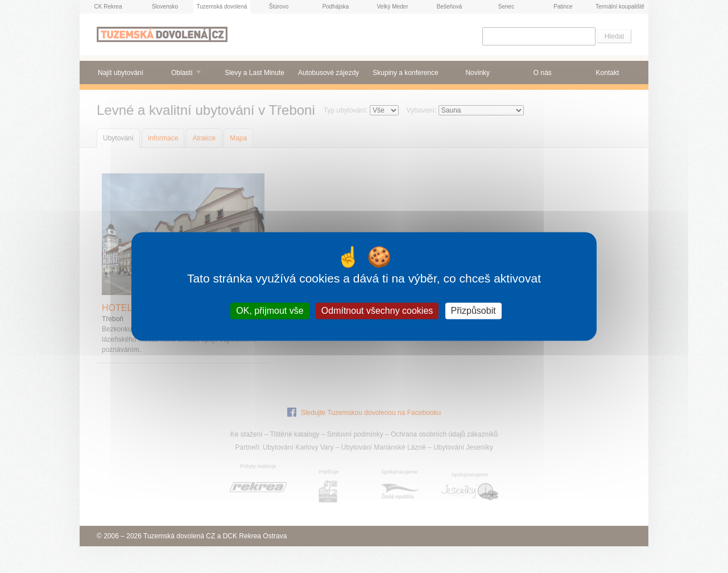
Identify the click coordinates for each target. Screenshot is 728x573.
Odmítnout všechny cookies (377, 311)
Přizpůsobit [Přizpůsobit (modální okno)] (473, 311)
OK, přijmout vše (270, 311)
